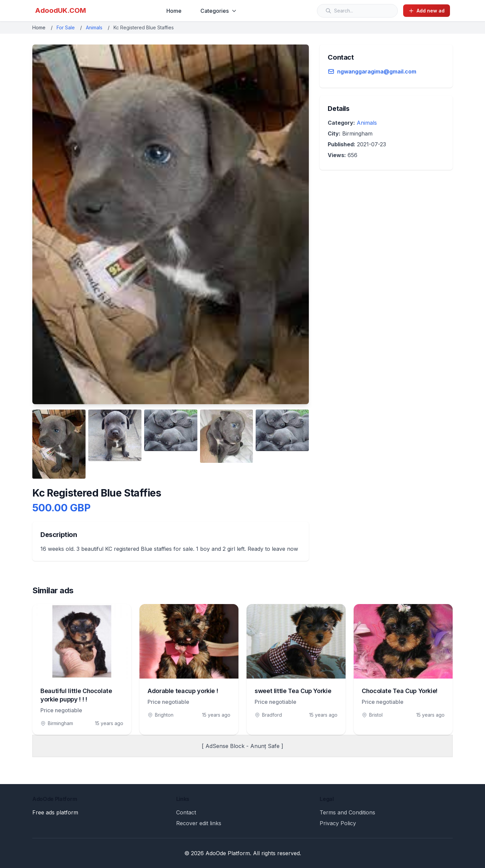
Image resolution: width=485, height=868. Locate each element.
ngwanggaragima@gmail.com (377, 71)
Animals (94, 27)
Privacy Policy (338, 823)
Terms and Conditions (347, 812)
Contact (186, 812)
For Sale (66, 27)
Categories (219, 11)
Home (174, 11)
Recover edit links (199, 823)
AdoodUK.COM (60, 10)
